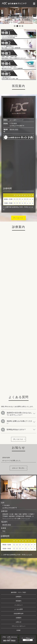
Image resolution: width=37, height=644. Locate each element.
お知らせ (19, 622)
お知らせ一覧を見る (18, 468)
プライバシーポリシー (19, 626)
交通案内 (19, 618)
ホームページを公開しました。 (12, 460)
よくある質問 (19, 609)
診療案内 (19, 597)
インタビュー (19, 605)
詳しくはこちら (18, 218)
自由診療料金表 (19, 613)
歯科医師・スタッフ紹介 (19, 592)
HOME (19, 630)
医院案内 (19, 601)
